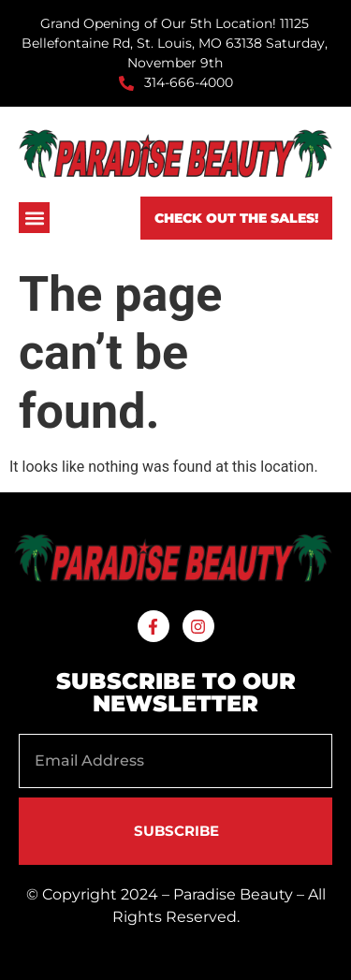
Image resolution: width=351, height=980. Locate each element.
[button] (34, 218)
